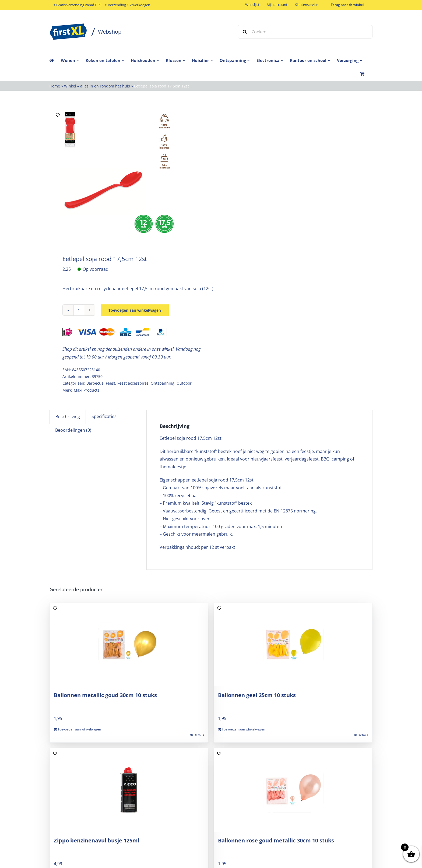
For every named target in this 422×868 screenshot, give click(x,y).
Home (55, 86)
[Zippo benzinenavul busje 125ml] (129, 790)
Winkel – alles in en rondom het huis (97, 86)
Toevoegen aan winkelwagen (135, 310)
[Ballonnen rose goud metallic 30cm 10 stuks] (293, 790)
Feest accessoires (133, 383)
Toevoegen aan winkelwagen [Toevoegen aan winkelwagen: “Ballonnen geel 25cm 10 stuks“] (243, 729)
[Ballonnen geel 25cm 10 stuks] (293, 645)
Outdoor (184, 383)
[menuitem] (73, 60)
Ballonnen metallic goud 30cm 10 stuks (105, 695)
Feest (110, 383)
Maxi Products (87, 390)
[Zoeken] (245, 32)
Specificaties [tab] (104, 416)
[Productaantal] (79, 310)
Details (199, 735)
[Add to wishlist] (58, 115)
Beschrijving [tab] (68, 417)
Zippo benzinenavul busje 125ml (97, 840)
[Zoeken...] (305, 32)
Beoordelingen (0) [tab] (73, 430)
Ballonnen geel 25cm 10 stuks (257, 695)
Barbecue (95, 383)
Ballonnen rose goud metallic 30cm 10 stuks (276, 840)
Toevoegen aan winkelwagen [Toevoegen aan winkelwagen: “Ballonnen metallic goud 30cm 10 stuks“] (79, 729)
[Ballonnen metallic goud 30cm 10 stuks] (129, 645)
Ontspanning (163, 383)
